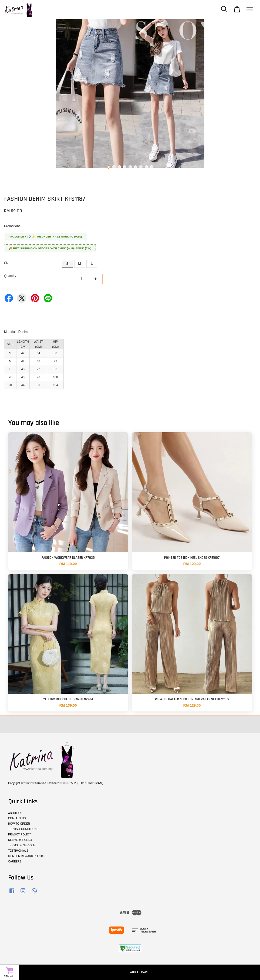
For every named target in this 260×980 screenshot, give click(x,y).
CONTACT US (17, 818)
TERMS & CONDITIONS (23, 829)
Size (7, 263)
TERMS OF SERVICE (22, 845)
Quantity (10, 276)
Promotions (12, 226)
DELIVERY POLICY (20, 840)
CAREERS (15, 862)
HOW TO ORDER (19, 824)
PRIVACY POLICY (19, 834)
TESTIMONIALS (18, 851)
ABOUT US (15, 813)
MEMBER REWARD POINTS (26, 856)
